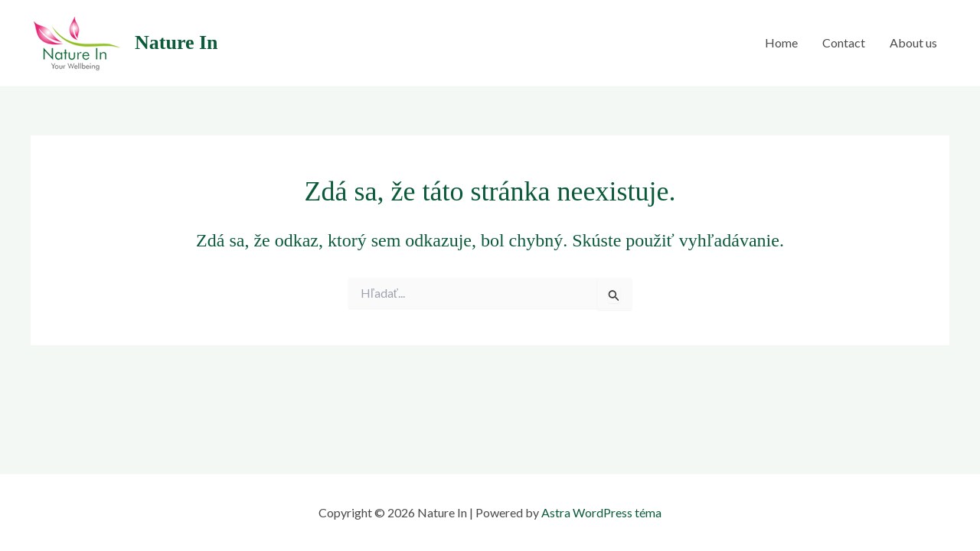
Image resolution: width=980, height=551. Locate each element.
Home (781, 42)
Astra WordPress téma (601, 512)
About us (913, 42)
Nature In (176, 42)
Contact (844, 42)
